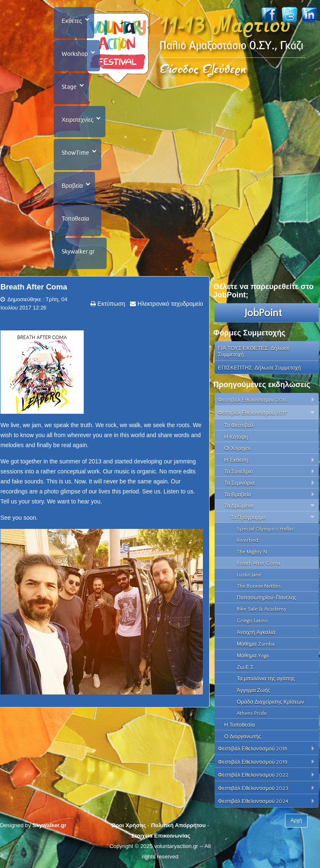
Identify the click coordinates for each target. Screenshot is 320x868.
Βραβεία (72, 186)
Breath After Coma (34, 287)
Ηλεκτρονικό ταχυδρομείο (169, 304)
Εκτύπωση (110, 304)
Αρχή (296, 820)
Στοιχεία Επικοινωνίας (161, 836)
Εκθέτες (72, 21)
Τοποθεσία (75, 219)
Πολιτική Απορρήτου (178, 825)
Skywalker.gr (78, 252)
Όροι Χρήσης (128, 825)
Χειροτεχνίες (77, 120)
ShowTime (75, 153)
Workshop (75, 54)
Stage (69, 87)
